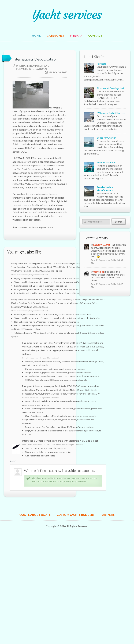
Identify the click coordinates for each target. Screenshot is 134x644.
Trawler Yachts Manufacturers (105, 189)
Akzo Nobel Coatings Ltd (110, 88)
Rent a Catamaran (106, 162)
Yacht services (67, 15)
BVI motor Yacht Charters (111, 113)
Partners (101, 64)
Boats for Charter (106, 138)
